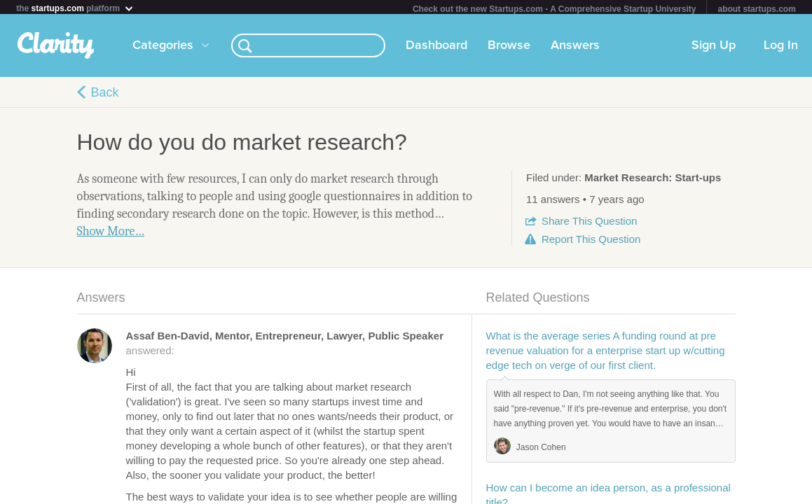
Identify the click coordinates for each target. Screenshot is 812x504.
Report (591, 242)
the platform (75, 8)
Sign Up (714, 48)
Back (105, 95)
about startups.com (756, 9)
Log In (781, 48)
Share (589, 224)
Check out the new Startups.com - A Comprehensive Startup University (555, 9)
